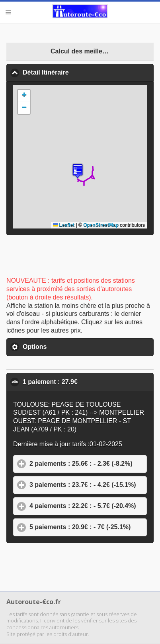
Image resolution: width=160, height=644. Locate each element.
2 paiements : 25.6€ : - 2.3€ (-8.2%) (88, 463)
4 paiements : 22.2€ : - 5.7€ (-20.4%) (88, 506)
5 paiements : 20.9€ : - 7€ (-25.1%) (88, 527)
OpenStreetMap (101, 225)
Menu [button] (8, 12)
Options (72, 347)
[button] (78, 171)
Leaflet (64, 225)
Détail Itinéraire (84, 72)
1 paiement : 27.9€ (88, 382)
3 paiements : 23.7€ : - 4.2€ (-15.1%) (88, 484)
